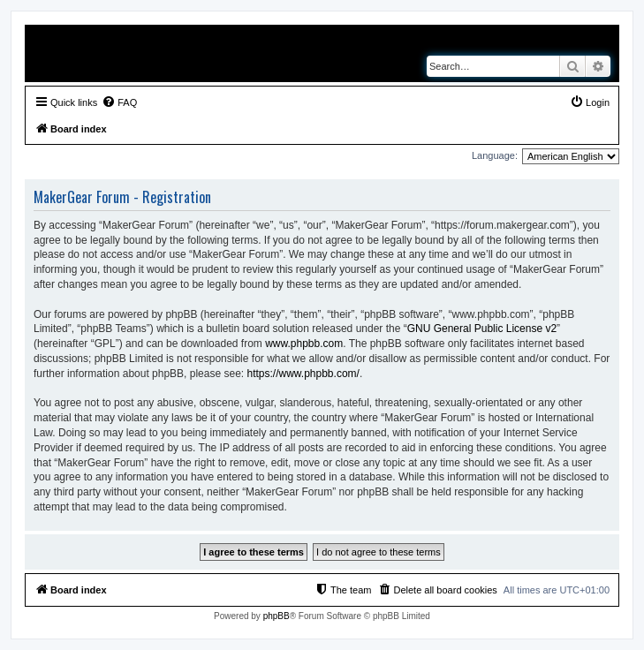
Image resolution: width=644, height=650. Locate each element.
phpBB (277, 616)
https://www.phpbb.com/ (303, 374)
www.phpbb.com (304, 344)
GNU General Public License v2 (482, 329)
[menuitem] (119, 102)
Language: (495, 155)
